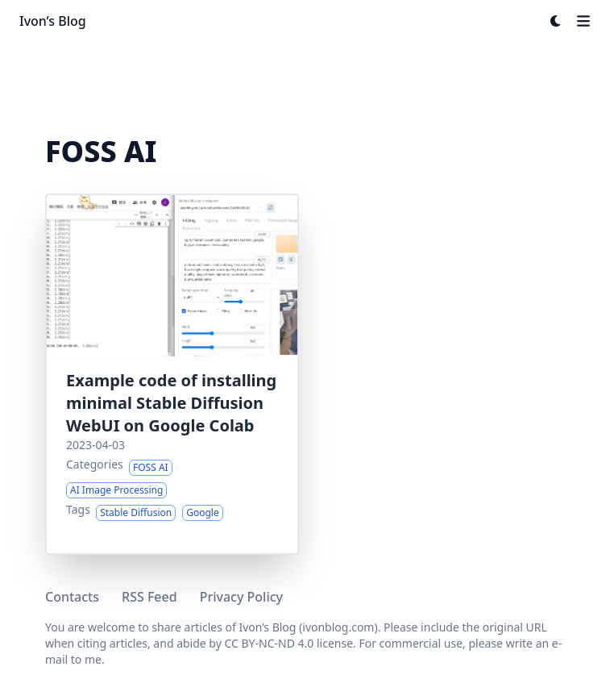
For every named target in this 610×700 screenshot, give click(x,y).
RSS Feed (149, 597)
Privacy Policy (241, 597)
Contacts (72, 597)
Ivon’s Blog (53, 21)
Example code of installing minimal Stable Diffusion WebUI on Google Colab (171, 403)
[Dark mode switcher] (556, 21)
